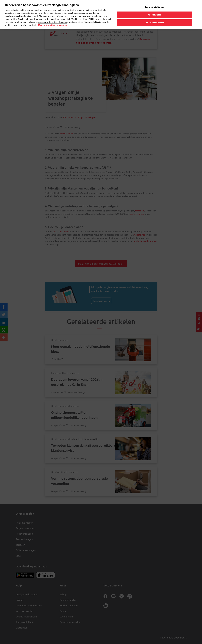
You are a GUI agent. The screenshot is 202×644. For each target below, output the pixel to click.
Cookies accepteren (155, 22)
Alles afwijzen (155, 14)
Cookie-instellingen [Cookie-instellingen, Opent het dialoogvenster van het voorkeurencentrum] (154, 6)
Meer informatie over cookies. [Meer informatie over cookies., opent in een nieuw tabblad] (53, 24)
